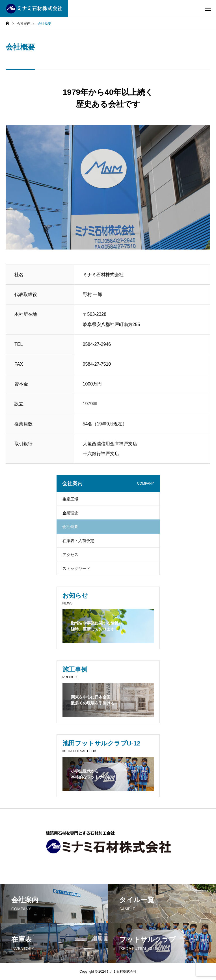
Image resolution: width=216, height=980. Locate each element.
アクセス (70, 555)
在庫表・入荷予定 (78, 541)
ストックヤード (76, 568)
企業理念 (70, 513)
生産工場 (70, 499)
